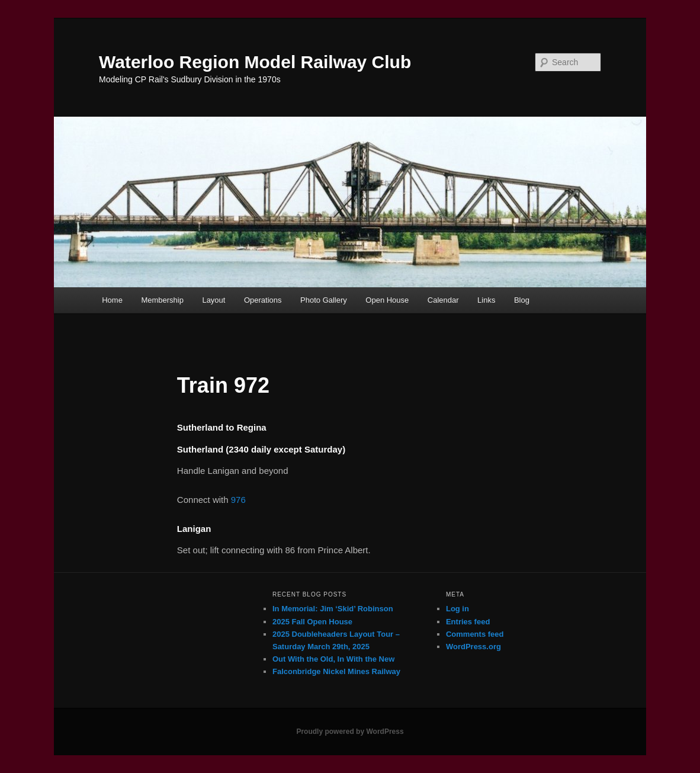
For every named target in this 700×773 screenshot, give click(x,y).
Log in (457, 609)
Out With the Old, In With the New (333, 659)
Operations (263, 300)
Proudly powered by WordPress (350, 732)
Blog (522, 300)
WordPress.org (473, 647)
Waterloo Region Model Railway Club (255, 62)
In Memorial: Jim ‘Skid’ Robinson (333, 609)
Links (486, 300)
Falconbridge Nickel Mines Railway (336, 671)
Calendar (443, 300)
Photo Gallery (324, 300)
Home (112, 300)
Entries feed (468, 622)
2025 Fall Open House (312, 622)
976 (238, 500)
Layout (213, 300)
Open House (387, 300)
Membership (162, 300)
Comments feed (475, 634)
